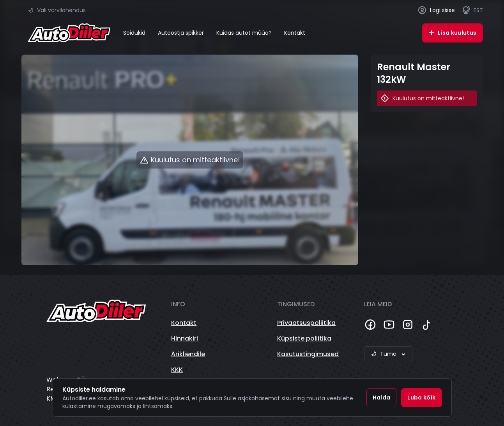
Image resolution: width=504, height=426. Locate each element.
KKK (177, 370)
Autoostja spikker (181, 33)
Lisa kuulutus (453, 33)
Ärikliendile (188, 354)
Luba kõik (421, 398)
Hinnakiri (185, 338)
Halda (382, 398)
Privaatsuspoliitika (306, 323)
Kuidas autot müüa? (244, 33)
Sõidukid (134, 33)
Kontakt (295, 33)
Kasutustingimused (308, 354)
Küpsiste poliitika (304, 338)
